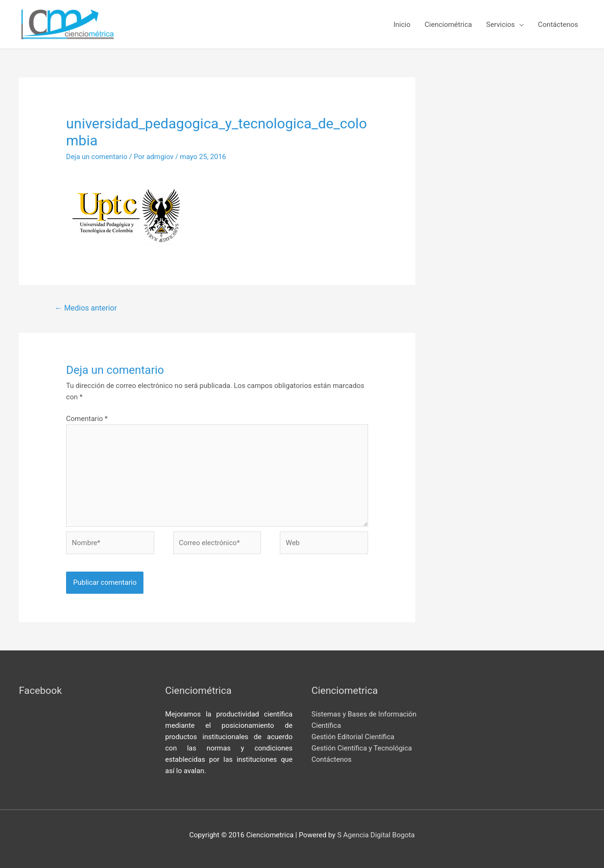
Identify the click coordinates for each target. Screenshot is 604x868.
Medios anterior (86, 308)
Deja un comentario (97, 157)
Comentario (87, 419)
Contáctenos (331, 759)
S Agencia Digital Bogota (376, 835)
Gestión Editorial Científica (353, 737)
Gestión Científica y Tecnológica (362, 748)
